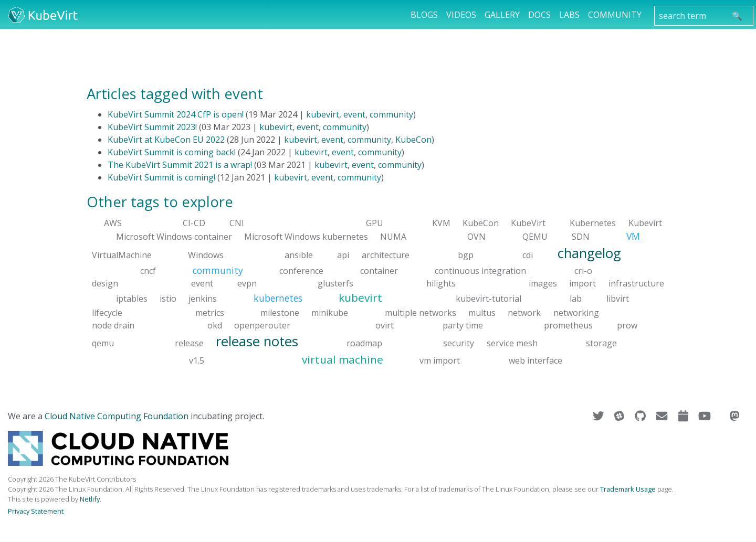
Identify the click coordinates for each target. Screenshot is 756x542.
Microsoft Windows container (174, 237)
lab (576, 299)
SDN (581, 237)
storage (601, 343)
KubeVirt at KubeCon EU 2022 (166, 140)
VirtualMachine (122, 254)
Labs (569, 15)
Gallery (502, 15)
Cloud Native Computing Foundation (117, 416)
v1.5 (197, 360)
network (524, 312)
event (354, 114)
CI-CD (194, 223)
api (343, 254)
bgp (466, 254)
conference (301, 271)
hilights (441, 283)
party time (463, 325)
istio (168, 299)
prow (627, 325)
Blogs (424, 15)
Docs (539, 15)
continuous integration (480, 271)
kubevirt (323, 114)
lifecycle (107, 312)
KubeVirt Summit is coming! (161, 177)
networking (576, 312)
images (543, 283)
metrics (210, 312)
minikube (330, 312)
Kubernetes (593, 223)
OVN (476, 237)
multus (482, 312)
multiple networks (421, 312)
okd (215, 325)
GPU (375, 223)
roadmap (364, 343)
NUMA (393, 237)
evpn (247, 283)
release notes (257, 341)
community (391, 114)
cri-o (583, 271)
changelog (589, 253)
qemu (103, 343)
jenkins (203, 299)
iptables (132, 299)
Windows (206, 254)
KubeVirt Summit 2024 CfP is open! (176, 114)
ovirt (385, 325)
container (379, 271)
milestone (280, 312)
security (459, 343)
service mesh (512, 343)
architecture (386, 254)
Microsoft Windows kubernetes (306, 237)
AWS (113, 223)
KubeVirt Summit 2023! (152, 127)
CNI (237, 223)
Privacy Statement (36, 511)
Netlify (90, 499)
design (105, 283)
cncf (148, 271)
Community (615, 15)
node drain (113, 325)
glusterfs (335, 283)
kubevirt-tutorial (489, 299)
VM (633, 236)
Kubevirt (645, 223)
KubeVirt (528, 223)
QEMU (535, 237)
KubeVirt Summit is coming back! (172, 152)
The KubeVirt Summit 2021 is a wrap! (180, 165)
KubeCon (413, 140)
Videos (461, 15)
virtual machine (343, 359)
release (189, 343)
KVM (441, 223)
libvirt (618, 299)
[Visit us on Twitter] (599, 416)
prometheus (568, 325)
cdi (528, 254)
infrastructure (636, 283)
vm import (440, 360)
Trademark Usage (628, 489)
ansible (299, 254)
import (582, 283)
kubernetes (278, 298)
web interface (535, 360)
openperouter (262, 325)
